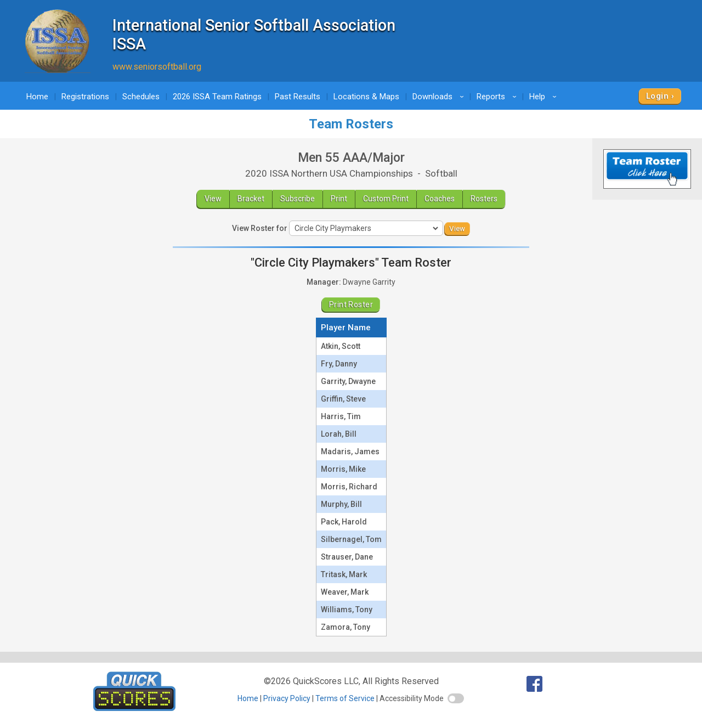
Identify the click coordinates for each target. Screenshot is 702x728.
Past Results (298, 97)
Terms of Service (345, 698)
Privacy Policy (287, 698)
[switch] (456, 698)
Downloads (440, 97)
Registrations (85, 97)
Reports (498, 97)
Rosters (484, 199)
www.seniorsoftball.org (157, 67)
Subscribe (298, 199)
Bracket (251, 199)
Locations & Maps (366, 97)
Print (339, 199)
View (213, 199)
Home (37, 97)
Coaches (440, 199)
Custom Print (386, 199)
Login (657, 96)
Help (545, 97)
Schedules (141, 97)
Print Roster (351, 304)
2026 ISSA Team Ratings (217, 97)
